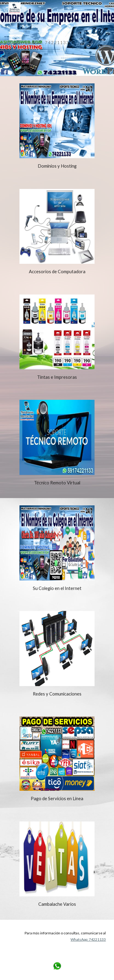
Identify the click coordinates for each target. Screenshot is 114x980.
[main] (57, 38)
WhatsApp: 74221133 (88, 939)
